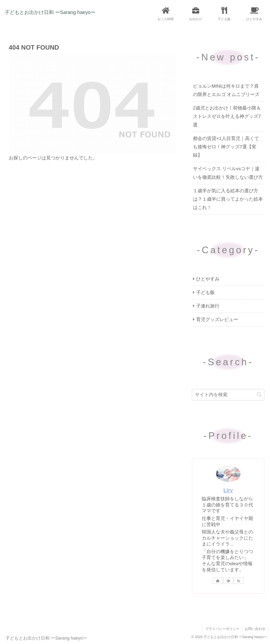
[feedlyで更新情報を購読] (228, 581)
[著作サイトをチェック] (218, 581)
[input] (228, 395)
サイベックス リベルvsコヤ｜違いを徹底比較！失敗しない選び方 (228, 173)
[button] (259, 395)
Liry (228, 490)
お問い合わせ (255, 629)
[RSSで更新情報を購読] (239, 581)
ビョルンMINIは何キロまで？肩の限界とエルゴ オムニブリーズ (226, 90)
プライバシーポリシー (222, 629)
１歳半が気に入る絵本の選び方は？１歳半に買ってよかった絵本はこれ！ (228, 199)
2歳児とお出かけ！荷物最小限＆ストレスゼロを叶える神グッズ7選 (227, 116)
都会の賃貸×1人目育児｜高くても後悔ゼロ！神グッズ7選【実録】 (226, 147)
